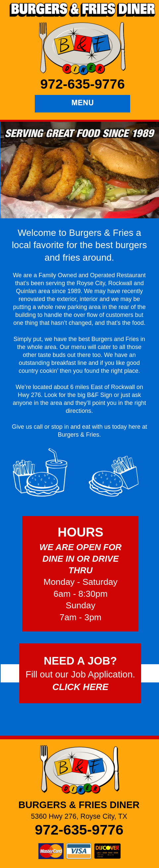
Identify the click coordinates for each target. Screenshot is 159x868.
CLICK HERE (80, 687)
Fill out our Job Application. (80, 674)
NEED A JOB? (80, 661)
